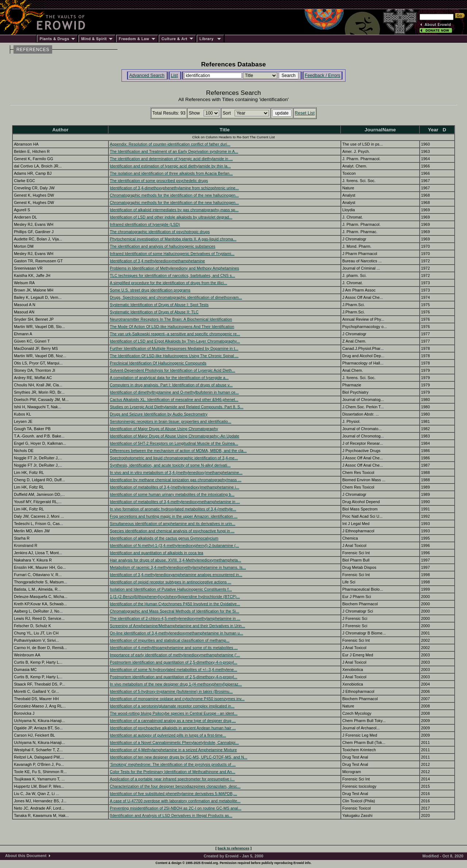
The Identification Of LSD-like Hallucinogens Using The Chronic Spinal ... (174, 356)
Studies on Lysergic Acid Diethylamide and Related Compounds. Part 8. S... (177, 407)
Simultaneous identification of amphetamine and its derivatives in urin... (173, 524)
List (174, 76)
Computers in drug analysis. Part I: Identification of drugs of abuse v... (171, 385)
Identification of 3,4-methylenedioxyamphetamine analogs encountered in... (176, 575)
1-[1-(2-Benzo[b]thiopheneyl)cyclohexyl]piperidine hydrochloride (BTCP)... (175, 597)
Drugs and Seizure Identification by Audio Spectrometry (159, 414)
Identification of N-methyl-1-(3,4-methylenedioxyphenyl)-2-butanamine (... (174, 545)
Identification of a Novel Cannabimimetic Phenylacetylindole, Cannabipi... (174, 742)
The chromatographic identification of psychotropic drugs (160, 232)
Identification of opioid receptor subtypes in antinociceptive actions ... (171, 582)
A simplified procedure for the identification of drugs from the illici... (169, 283)
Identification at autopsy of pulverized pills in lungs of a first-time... (168, 735)
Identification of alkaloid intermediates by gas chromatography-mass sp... (174, 210)
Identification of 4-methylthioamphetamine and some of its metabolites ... (174, 648)
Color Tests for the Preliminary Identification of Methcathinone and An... (173, 772)
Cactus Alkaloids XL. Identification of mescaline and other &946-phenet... (174, 400)
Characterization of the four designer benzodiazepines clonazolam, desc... (175, 786)
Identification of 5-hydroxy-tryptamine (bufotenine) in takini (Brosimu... (171, 691)
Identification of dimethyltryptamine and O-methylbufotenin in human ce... (174, 392)
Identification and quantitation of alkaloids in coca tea (157, 553)
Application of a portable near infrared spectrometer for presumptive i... (172, 779)
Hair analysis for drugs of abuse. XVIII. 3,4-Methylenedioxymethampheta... (175, 560)
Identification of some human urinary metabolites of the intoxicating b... (172, 494)
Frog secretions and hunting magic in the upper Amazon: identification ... (174, 516)
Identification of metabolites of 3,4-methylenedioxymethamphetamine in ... (175, 502)
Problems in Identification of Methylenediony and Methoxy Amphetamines (174, 268)
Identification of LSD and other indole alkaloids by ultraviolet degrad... (171, 217)
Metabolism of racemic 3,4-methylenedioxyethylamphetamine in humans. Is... (178, 567)
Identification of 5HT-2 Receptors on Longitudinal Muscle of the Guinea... (174, 443)
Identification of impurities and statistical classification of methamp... (170, 640)
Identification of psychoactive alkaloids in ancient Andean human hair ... (173, 728)
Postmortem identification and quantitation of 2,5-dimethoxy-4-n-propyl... (173, 662)
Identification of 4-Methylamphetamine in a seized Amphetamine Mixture (173, 750)
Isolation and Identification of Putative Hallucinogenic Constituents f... (171, 589)
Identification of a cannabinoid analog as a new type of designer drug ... (173, 721)
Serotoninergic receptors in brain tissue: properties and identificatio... (171, 421)
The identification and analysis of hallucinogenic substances (163, 246)
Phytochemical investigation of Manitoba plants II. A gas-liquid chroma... (173, 239)
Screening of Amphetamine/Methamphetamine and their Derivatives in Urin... (177, 626)
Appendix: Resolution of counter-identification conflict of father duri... (170, 144)
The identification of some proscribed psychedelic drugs (159, 181)
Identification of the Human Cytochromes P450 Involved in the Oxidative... (175, 604)
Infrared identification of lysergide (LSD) (145, 224)
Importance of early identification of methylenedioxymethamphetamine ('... (175, 655)
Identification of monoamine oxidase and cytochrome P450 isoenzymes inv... (177, 699)
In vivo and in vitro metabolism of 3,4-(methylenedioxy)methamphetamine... (176, 472)
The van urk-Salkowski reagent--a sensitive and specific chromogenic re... (175, 334)
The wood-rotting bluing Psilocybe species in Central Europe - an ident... (174, 713)
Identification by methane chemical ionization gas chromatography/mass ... (176, 480)
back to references (234, 848)
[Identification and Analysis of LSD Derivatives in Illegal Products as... (171, 815)
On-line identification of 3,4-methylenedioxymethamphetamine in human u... (176, 633)
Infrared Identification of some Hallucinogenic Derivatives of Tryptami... (172, 254)
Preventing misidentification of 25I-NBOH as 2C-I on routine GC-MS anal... (176, 808)
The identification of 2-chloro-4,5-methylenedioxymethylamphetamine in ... (175, 618)
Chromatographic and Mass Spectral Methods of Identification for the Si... (175, 611)
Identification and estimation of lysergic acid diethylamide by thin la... (170, 166)
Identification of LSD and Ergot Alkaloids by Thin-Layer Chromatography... (175, 341)
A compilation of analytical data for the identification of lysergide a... (169, 378)
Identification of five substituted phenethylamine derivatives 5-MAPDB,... (173, 794)
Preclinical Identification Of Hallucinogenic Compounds (158, 363)
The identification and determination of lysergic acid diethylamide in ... (171, 159)
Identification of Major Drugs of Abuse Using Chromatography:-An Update (175, 436)
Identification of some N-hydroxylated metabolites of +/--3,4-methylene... (173, 670)
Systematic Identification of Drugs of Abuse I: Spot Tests (159, 305)
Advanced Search (147, 76)
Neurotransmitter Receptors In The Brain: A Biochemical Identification (171, 319)
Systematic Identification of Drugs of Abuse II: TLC (154, 312)
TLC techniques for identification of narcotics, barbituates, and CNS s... (172, 275)
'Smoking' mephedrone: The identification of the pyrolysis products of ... (173, 764)
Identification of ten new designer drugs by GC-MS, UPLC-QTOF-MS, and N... (179, 757)
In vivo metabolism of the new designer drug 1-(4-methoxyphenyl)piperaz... (176, 684)
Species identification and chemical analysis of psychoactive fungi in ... (172, 531)
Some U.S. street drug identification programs (150, 290)
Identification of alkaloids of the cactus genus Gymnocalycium (164, 538)
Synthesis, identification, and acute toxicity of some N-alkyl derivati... (170, 465)
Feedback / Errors (322, 76)
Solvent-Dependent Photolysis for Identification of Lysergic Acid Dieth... (173, 370)
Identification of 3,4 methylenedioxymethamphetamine (157, 261)
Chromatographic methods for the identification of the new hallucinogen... (174, 195)
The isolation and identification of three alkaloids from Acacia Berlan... (171, 173)
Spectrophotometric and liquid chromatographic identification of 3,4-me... (174, 458)
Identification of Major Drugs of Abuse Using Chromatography (164, 429)
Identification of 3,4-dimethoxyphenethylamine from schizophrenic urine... (174, 188)
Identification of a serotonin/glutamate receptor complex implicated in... (172, 706)
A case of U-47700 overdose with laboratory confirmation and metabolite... (175, 801)
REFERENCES (33, 50)
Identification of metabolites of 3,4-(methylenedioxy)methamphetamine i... (175, 487)
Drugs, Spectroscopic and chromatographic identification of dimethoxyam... (176, 297)
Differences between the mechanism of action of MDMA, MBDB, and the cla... (178, 451)
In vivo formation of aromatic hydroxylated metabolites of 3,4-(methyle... (173, 509)
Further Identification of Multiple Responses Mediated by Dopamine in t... (174, 348)
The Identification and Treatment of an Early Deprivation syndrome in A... (174, 151)
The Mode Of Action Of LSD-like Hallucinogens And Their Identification (172, 327)
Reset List (305, 113)
